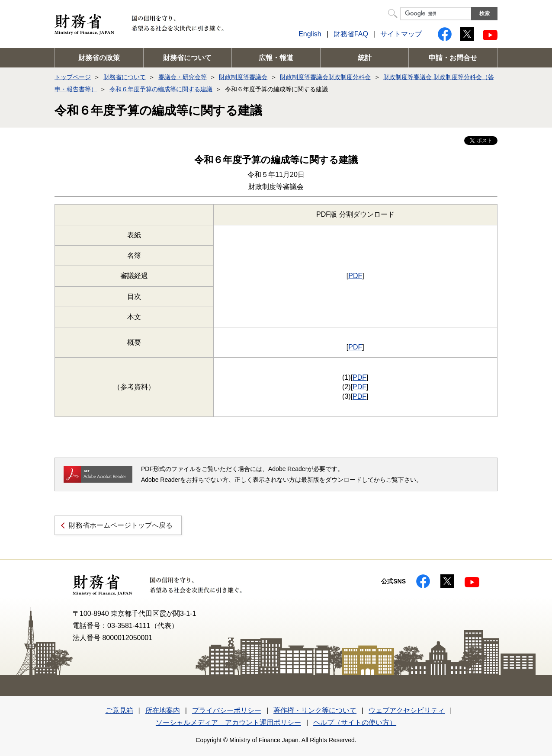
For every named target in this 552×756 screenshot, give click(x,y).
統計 (365, 58)
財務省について (187, 58)
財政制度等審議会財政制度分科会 (325, 77)
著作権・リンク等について (315, 710)
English (310, 34)
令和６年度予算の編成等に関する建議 (161, 89)
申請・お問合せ (453, 58)
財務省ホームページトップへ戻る (121, 525)
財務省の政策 (99, 58)
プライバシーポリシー (227, 710)
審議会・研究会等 (183, 77)
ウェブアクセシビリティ (407, 710)
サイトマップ (401, 34)
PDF (355, 276)
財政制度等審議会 (243, 77)
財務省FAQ (351, 34)
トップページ (73, 77)
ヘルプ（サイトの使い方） (355, 722)
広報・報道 (276, 58)
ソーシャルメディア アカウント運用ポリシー (228, 722)
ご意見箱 (119, 710)
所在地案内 (163, 710)
